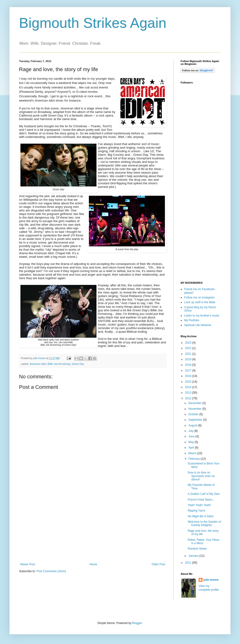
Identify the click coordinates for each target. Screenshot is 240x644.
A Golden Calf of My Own (204, 494)
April (192, 448)
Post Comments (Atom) (51, 571)
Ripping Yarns (197, 511)
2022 (189, 348)
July (191, 431)
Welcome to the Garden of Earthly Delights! (204, 523)
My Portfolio (192, 320)
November (195, 409)
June (192, 436)
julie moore (211, 580)
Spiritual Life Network (198, 325)
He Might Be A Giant (201, 516)
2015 (189, 382)
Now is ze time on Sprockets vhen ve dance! (201, 476)
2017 (189, 371)
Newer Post (28, 564)
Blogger (137, 623)
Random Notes (197, 549)
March (193, 453)
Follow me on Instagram (199, 298)
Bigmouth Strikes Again (93, 23)
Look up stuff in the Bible (200, 302)
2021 (189, 354)
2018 (189, 365)
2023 (189, 343)
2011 (189, 563)
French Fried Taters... (201, 500)
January (194, 556)
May (192, 442)
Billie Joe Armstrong (59, 364)
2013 (189, 393)
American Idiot (38, 364)
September (196, 420)
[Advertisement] (93, 527)
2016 (189, 376)
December (195, 403)
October (194, 414)
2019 (189, 359)
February (194, 459)
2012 (189, 398)
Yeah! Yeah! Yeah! (199, 505)
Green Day (78, 364)
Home (93, 564)
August (193, 425)
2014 (189, 387)
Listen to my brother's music (202, 316)
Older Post (158, 564)
